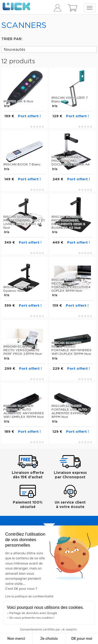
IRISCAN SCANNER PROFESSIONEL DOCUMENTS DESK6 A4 (71, 161)
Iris (7, 106)
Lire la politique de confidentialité (29, 596)
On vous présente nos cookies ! (32, 618)
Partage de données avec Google (33, 613)
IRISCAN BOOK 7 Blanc (22, 164)
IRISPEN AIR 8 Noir (18, 101)
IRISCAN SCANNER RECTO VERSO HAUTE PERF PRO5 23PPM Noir (23, 350)
